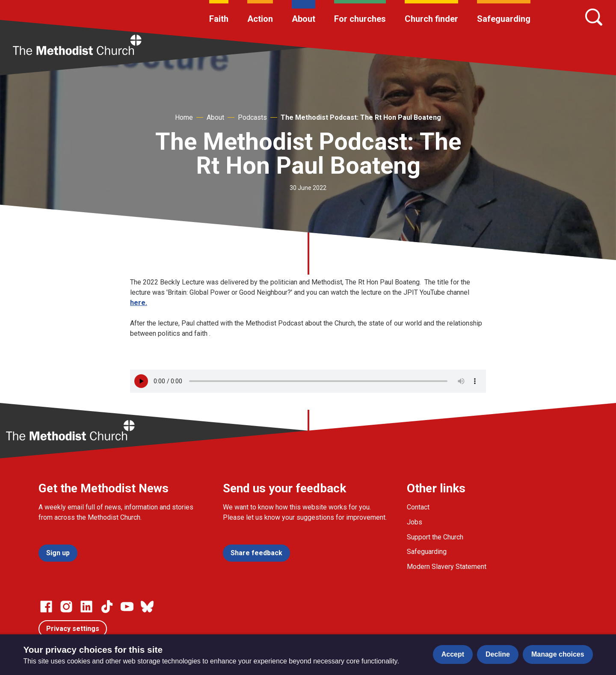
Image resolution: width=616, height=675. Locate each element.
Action (260, 19)
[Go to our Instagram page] (66, 607)
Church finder (431, 19)
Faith (219, 19)
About (304, 19)
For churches (360, 19)
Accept (453, 654)
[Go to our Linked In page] (86, 607)
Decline (498, 654)
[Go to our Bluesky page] (147, 607)
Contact (418, 507)
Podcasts (252, 117)
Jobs (415, 522)
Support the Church (435, 537)
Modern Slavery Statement (447, 567)
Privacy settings (73, 629)
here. (139, 303)
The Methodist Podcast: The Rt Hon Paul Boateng (361, 117)
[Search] (594, 17)
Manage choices (558, 654)
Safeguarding (504, 19)
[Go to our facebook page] (46, 607)
